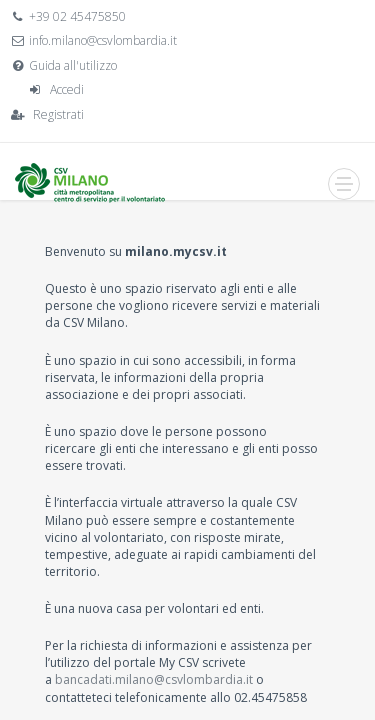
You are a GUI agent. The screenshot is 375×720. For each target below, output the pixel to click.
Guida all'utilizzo (73, 65)
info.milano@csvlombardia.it (103, 40)
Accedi (67, 89)
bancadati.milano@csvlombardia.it (154, 679)
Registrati (58, 114)
